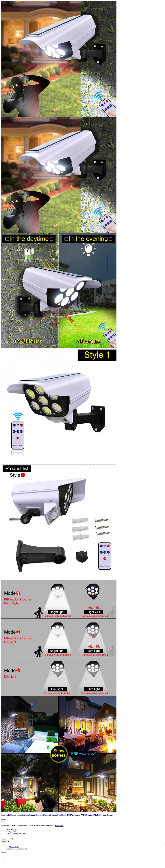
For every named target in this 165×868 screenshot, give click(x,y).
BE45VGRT (15, 847)
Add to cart (6, 842)
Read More (59, 826)
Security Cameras (21, 849)
